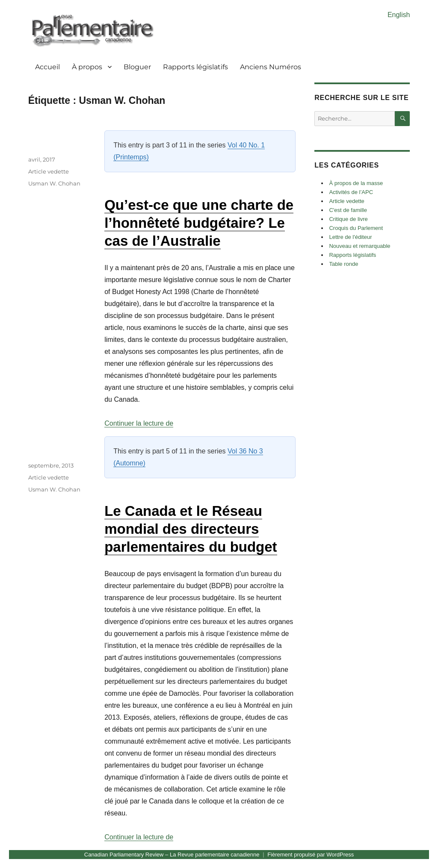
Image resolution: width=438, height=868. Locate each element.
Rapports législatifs (195, 67)
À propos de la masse (356, 183)
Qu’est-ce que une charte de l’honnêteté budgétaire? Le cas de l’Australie (199, 223)
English (399, 15)
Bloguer (137, 67)
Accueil (47, 67)
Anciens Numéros (271, 67)
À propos (87, 67)
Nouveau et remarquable (360, 246)
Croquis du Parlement (356, 228)
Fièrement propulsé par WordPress (311, 855)
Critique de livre (348, 219)
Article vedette (49, 171)
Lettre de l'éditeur (350, 237)
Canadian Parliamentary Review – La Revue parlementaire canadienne (172, 855)
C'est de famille (348, 210)
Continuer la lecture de (139, 423)
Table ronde (343, 264)
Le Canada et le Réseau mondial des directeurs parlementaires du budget (191, 529)
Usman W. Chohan (54, 183)
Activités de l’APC (351, 192)
